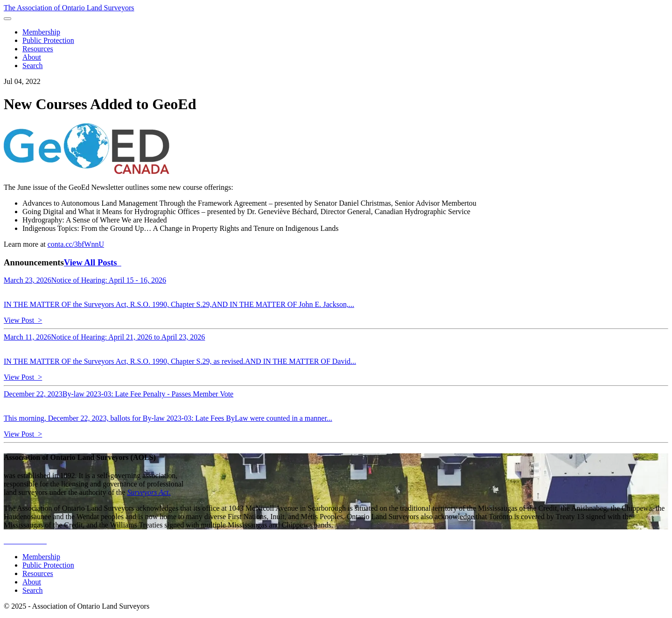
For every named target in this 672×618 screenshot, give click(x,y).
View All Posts (93, 262)
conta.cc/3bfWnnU (76, 244)
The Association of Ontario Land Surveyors (69, 8)
